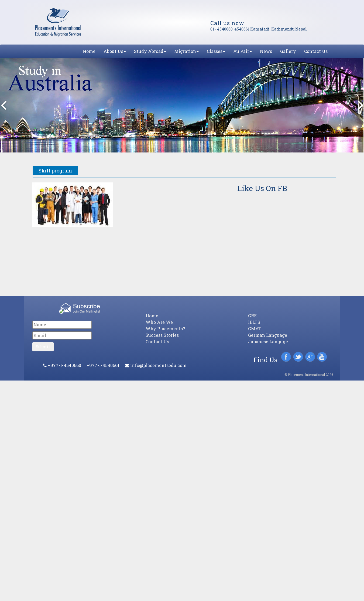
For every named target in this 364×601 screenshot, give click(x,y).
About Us (115, 51)
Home (89, 51)
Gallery (288, 51)
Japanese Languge (268, 342)
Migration (186, 51)
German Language (268, 335)
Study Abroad (150, 51)
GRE (252, 316)
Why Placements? (165, 329)
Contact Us (316, 51)
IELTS (254, 322)
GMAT (255, 329)
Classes (216, 51)
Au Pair (243, 51)
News (266, 51)
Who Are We (159, 322)
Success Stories (162, 335)
